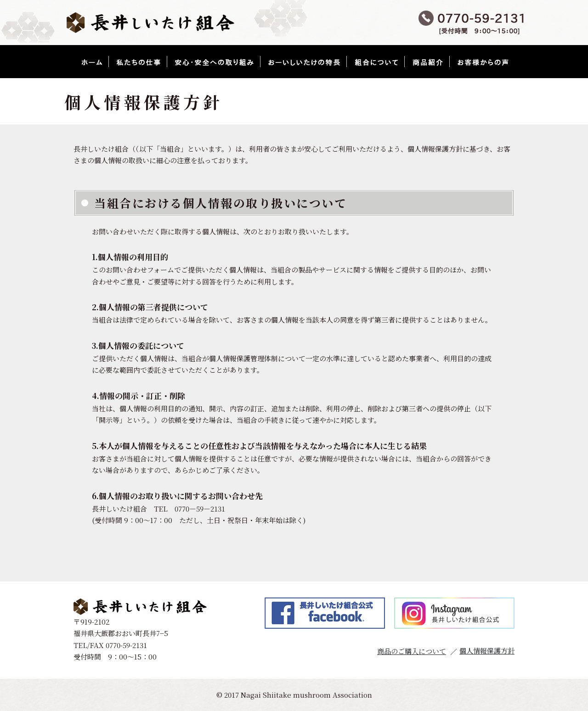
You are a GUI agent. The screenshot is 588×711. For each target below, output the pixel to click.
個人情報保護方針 (487, 651)
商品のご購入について (412, 651)
